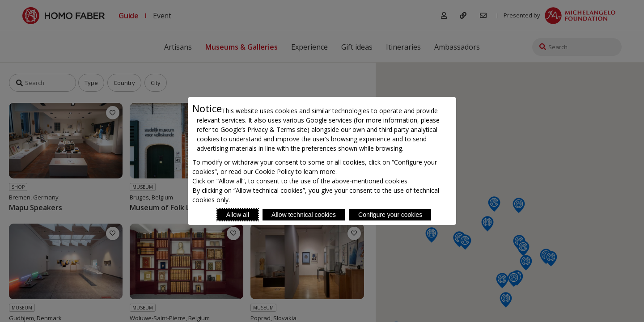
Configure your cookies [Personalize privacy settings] (390, 215)
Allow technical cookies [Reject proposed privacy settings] (304, 215)
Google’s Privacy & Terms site (264, 129)
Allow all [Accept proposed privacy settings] (238, 215)
